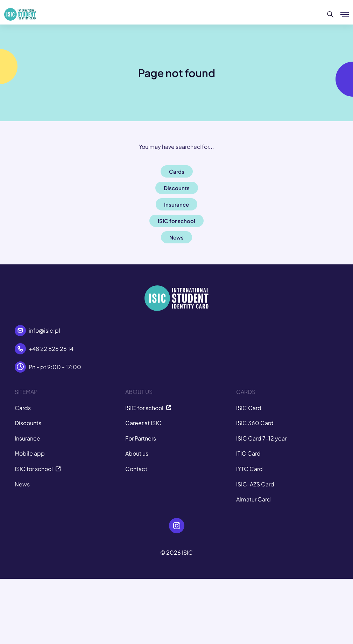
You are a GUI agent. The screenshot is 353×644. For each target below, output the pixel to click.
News (22, 484)
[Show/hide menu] (345, 14)
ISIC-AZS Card (255, 484)
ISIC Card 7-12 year (261, 438)
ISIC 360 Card (255, 423)
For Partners (141, 438)
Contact (136, 469)
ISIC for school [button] (176, 221)
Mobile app (30, 453)
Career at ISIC (143, 423)
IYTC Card (249, 469)
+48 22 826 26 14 (51, 349)
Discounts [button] (177, 188)
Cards (23, 408)
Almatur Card (253, 499)
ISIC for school (38, 469)
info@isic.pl (44, 330)
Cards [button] (177, 171)
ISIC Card (249, 408)
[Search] (330, 14)
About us (137, 453)
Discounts (28, 423)
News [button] (176, 237)
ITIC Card (248, 453)
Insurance (27, 438)
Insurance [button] (176, 204)
